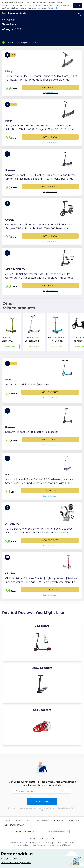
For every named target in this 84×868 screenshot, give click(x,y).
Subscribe (42, 802)
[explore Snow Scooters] (42, 683)
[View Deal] (11, 332)
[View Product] (42, 73)
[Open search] (79, 15)
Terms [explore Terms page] (29, 821)
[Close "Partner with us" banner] (81, 852)
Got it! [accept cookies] (78, 6)
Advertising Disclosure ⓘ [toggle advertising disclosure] (24, 832)
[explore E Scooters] (42, 641)
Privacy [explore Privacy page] (19, 821)
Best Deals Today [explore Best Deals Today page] (14, 825)
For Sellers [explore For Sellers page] (73, 821)
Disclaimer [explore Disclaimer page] (42, 821)
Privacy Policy (53, 8)
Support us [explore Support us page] (57, 821)
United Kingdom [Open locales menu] (58, 832)
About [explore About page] (8, 821)
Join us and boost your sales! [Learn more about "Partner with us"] (16, 863)
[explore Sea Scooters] (42, 725)
